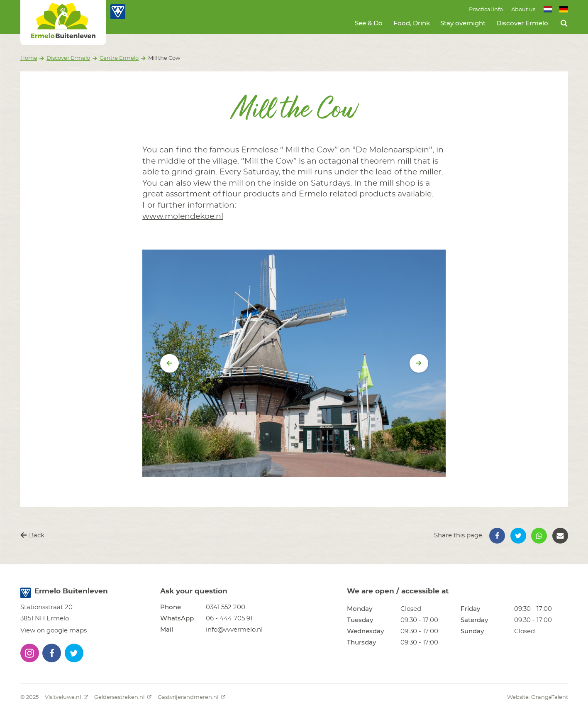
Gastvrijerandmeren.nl (192, 697)
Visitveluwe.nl (66, 697)
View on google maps (54, 631)
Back (32, 535)
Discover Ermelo (522, 23)
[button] (497, 536)
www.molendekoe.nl (183, 217)
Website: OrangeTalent (538, 697)
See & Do (369, 23)
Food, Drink (412, 23)
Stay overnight (463, 23)
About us (523, 10)
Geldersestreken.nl (123, 697)
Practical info (486, 10)
